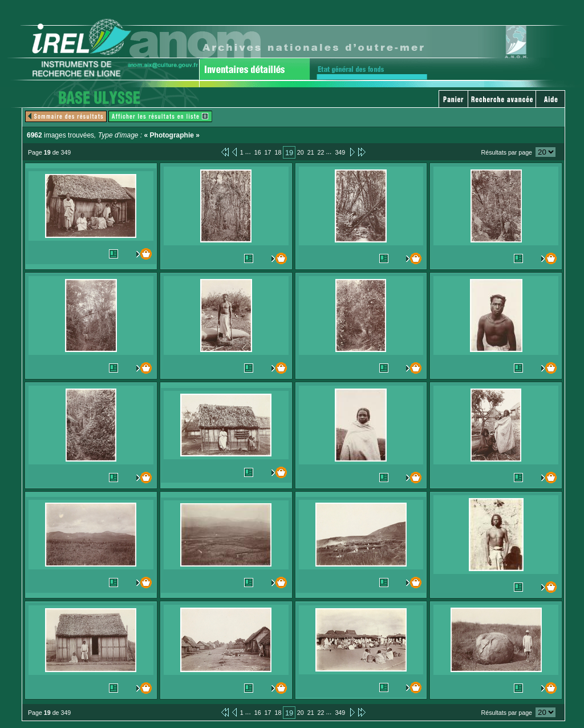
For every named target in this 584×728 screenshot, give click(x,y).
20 (301, 152)
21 (311, 152)
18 (278, 152)
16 (258, 152)
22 (321, 152)
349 (340, 152)
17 (268, 152)
